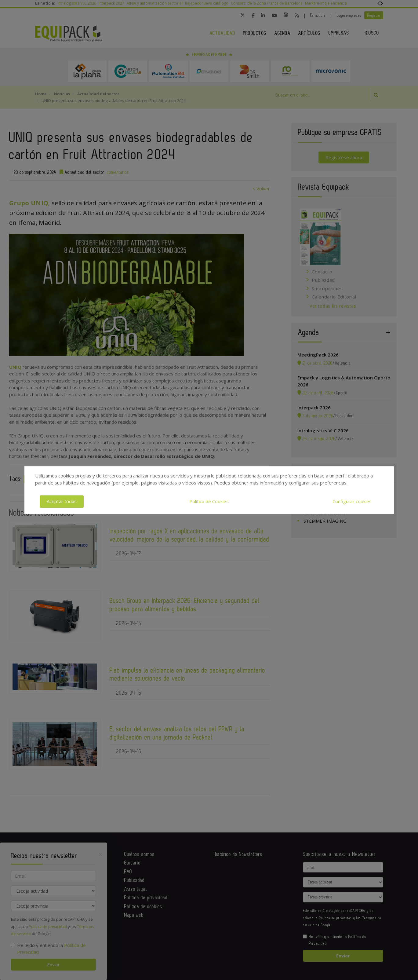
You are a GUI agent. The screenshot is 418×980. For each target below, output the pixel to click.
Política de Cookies (209, 501)
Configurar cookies (352, 501)
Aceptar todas (62, 501)
